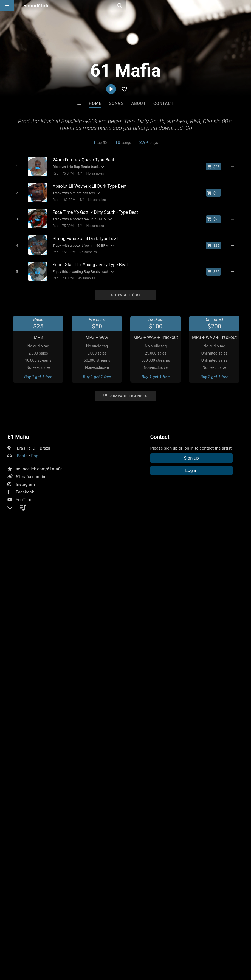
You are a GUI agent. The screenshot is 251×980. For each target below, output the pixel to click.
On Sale (143, 857)
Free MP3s (74, 857)
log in (49, 600)
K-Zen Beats (194, 827)
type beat (234, 575)
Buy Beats (108, 857)
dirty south (198, 575)
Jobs (75, 947)
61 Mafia (18, 431)
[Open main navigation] (7, 5)
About (138, 103)
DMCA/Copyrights (102, 947)
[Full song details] (236, 167)
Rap (53, 173)
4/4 (77, 173)
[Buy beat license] (217, 167)
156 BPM (66, 248)
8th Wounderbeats (58, 827)
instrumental (171, 575)
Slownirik (103, 827)
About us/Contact (49, 947)
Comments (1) (25, 566)
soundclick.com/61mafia (39, 463)
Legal (148, 947)
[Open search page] (246, 5)
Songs (116, 103)
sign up (29, 600)
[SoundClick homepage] (36, 5)
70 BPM (65, 273)
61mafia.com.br (30, 470)
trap (216, 575)
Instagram (25, 478)
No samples (93, 173)
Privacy (131, 947)
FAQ (23, 947)
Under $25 (177, 857)
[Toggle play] (14, 166)
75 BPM (65, 173)
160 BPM (66, 198)
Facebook (25, 486)
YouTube (24, 493)
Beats (22, 450)
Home (95, 103)
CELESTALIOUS (148, 827)
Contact (163, 103)
